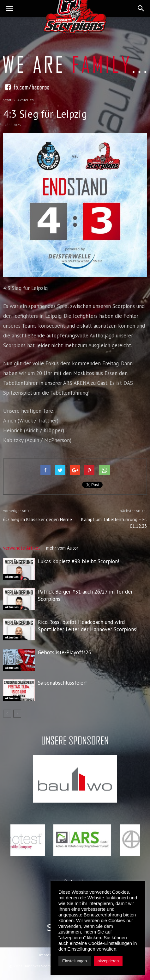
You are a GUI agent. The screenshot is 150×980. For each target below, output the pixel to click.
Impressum (49, 955)
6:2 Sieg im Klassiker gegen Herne (38, 519)
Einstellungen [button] (75, 961)
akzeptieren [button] (108, 961)
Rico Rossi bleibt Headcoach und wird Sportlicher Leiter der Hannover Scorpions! (88, 626)
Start (7, 100)
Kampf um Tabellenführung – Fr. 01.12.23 (114, 523)
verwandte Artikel (21, 548)
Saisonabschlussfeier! (62, 683)
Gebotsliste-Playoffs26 (65, 652)
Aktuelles (12, 577)
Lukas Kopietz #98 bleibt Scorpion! (78, 561)
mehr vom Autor (62, 548)
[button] (141, 9)
